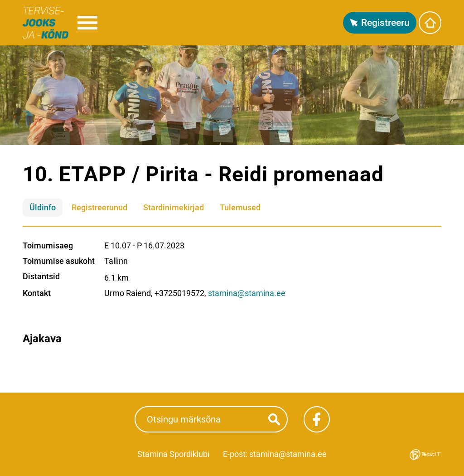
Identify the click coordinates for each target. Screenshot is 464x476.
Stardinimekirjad (174, 207)
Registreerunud (99, 207)
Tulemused (240, 207)
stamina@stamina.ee (247, 293)
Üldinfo (43, 207)
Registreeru (385, 23)
